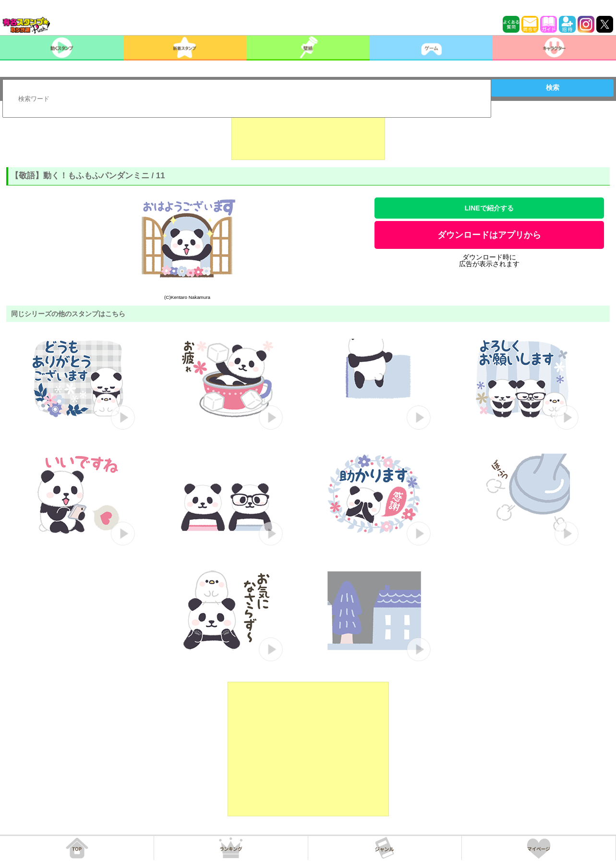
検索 (553, 87)
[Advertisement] (308, 136)
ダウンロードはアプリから (489, 235)
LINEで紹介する (489, 208)
